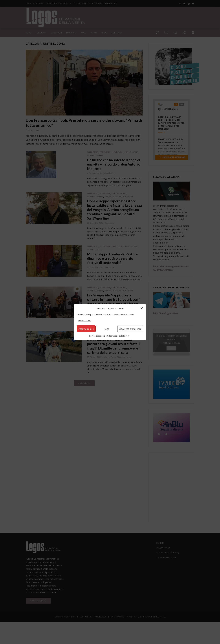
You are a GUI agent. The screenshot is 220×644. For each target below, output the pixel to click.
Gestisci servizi (85, 320)
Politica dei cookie (97, 336)
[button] (142, 308)
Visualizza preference (130, 329)
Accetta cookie (86, 329)
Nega (106, 329)
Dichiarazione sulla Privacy (118, 336)
